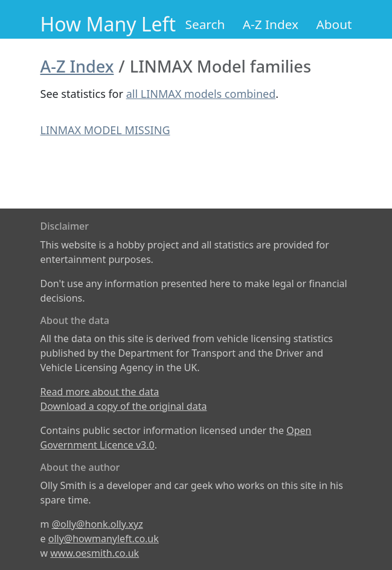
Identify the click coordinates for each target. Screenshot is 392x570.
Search (205, 24)
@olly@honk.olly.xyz (98, 524)
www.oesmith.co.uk (95, 553)
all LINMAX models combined (201, 94)
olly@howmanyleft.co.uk (104, 539)
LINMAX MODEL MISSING (105, 130)
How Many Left (108, 24)
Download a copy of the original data (124, 406)
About (334, 24)
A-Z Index (271, 24)
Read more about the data (100, 392)
